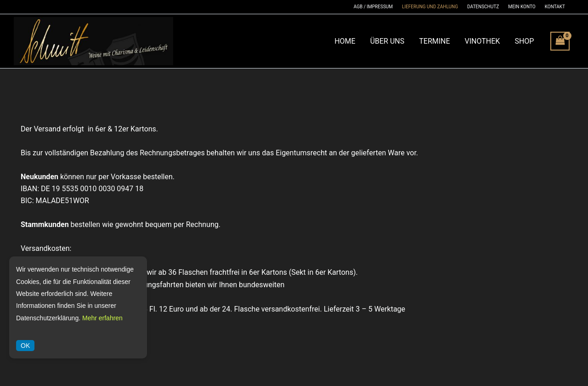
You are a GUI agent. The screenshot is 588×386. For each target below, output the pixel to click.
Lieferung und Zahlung (430, 7)
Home (345, 41)
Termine (434, 41)
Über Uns (387, 41)
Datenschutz (483, 7)
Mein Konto (522, 7)
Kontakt (555, 7)
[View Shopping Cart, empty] (560, 41)
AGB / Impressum (373, 7)
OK (25, 346)
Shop (524, 41)
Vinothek (483, 41)
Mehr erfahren (102, 318)
